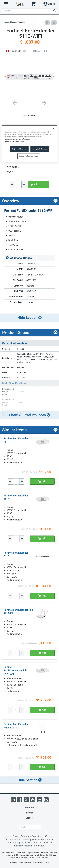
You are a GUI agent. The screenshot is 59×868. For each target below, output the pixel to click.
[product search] (29, 11)
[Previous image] (15, 103)
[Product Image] (29, 116)
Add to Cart (38, 184)
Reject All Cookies (19, 149)
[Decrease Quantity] (12, 185)
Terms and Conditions (32, 836)
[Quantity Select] (18, 184)
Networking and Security (15, 22)
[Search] (54, 11)
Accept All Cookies (40, 149)
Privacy (16, 836)
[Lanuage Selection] (30, 827)
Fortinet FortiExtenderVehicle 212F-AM (15, 670)
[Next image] (44, 103)
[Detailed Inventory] (40, 51)
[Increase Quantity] (24, 185)
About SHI (30, 808)
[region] (30, 144)
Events (29, 813)
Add (42, 481)
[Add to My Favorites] (54, 23)
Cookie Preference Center (29, 156)
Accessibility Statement (31, 839)
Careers (30, 818)
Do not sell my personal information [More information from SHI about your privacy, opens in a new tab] (17, 139)
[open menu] (6, 4)
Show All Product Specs (30, 415)
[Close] (54, 129)
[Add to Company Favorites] (47, 23)
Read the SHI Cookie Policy (15, 141)
